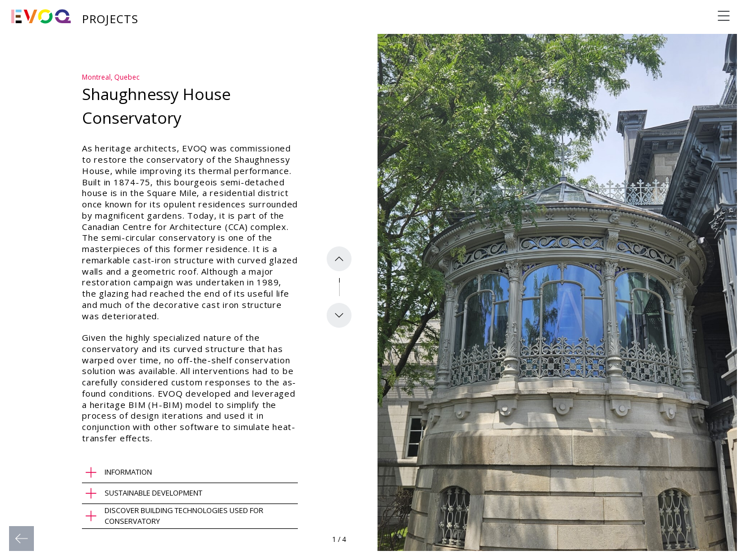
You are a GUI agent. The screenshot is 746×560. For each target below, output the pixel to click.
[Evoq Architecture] (41, 16)
